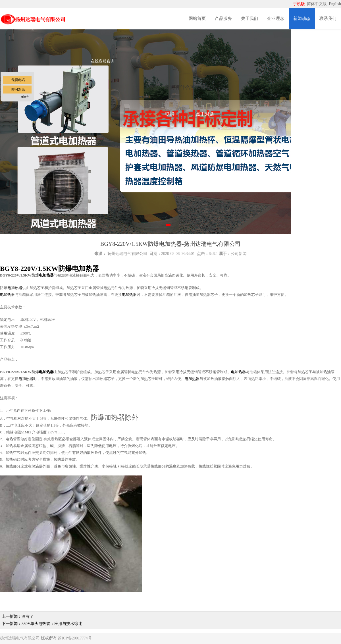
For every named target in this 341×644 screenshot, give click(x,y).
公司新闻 (239, 254)
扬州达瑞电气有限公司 (127, 254)
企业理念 (276, 18)
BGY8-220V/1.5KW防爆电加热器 (50, 269)
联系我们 (328, 18)
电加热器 (46, 275)
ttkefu (25, 97)
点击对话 (205, 114)
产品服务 (223, 18)
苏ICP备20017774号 (75, 638)
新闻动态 (302, 18)
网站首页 (197, 18)
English (335, 4)
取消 (170, 114)
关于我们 (249, 18)
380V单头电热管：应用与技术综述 (52, 624)
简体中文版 (317, 4)
